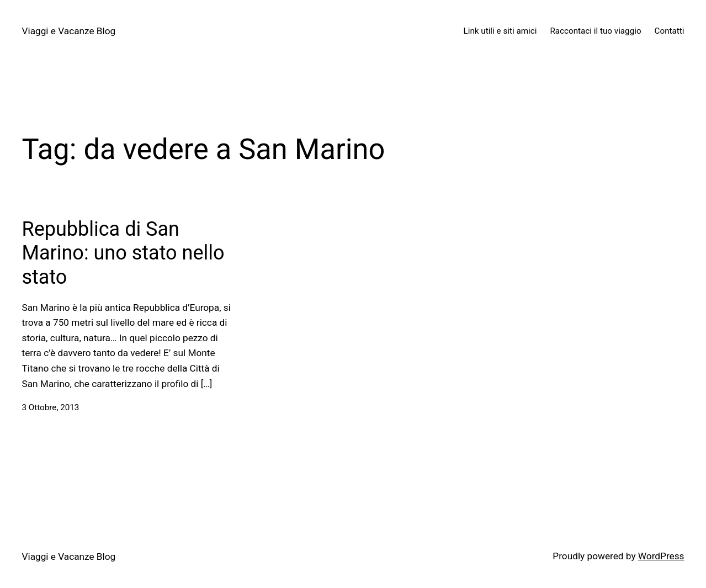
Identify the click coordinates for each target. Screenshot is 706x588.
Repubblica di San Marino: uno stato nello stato (123, 253)
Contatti (670, 31)
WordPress (661, 556)
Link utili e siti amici (500, 31)
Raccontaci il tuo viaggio (595, 31)
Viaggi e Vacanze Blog (69, 31)
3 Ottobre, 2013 (51, 407)
